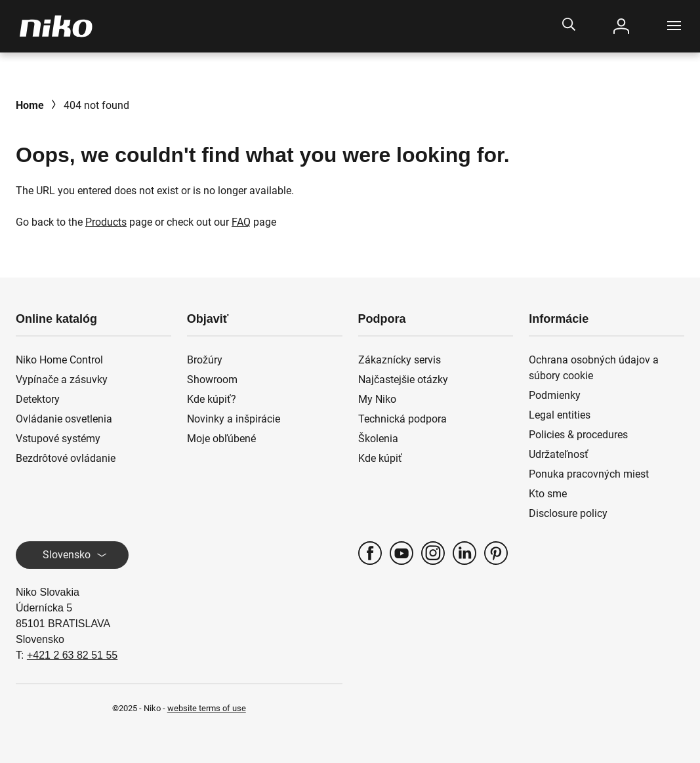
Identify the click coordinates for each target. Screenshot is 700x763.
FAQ (241, 222)
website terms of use (207, 708)
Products (106, 222)
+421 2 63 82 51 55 (72, 655)
